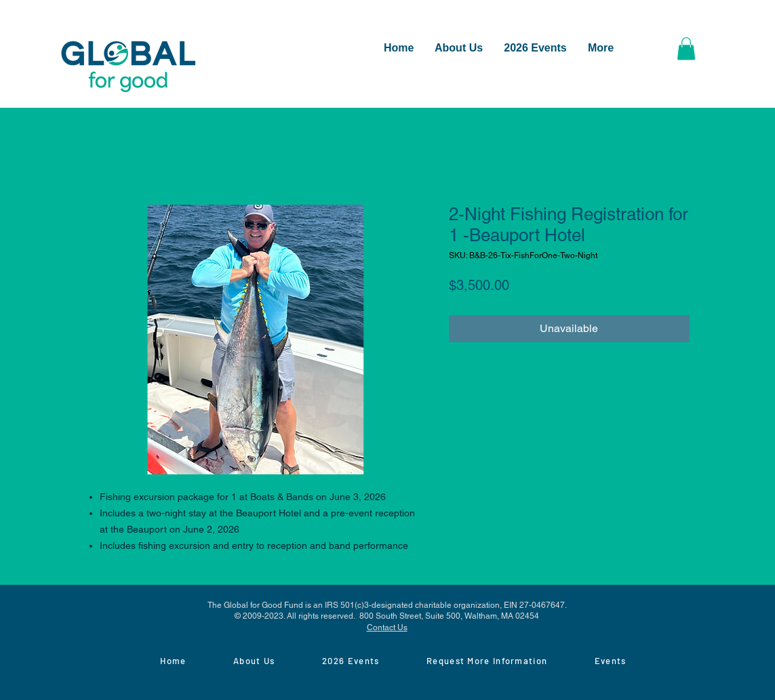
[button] (686, 48)
